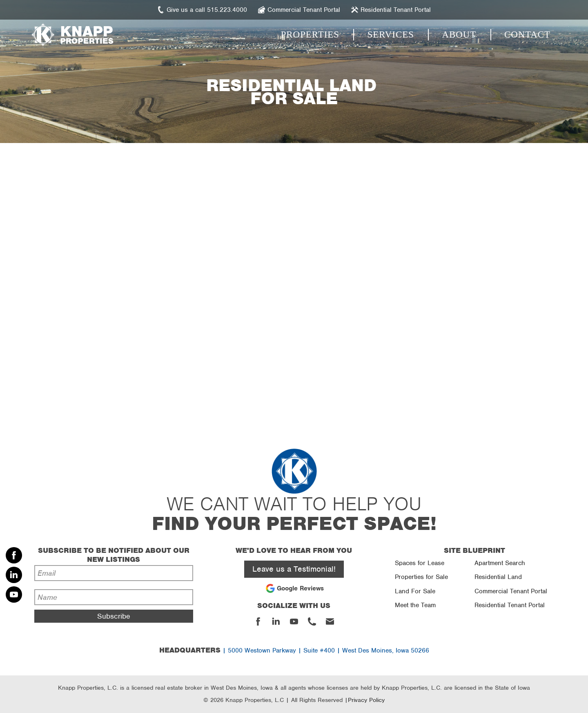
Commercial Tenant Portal (511, 591)
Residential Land (498, 577)
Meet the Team (415, 605)
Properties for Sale (421, 577)
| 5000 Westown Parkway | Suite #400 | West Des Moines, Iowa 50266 (294, 650)
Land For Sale (415, 591)
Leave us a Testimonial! (294, 569)
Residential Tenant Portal (510, 605)
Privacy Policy (366, 700)
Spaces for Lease (420, 563)
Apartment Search (500, 563)
